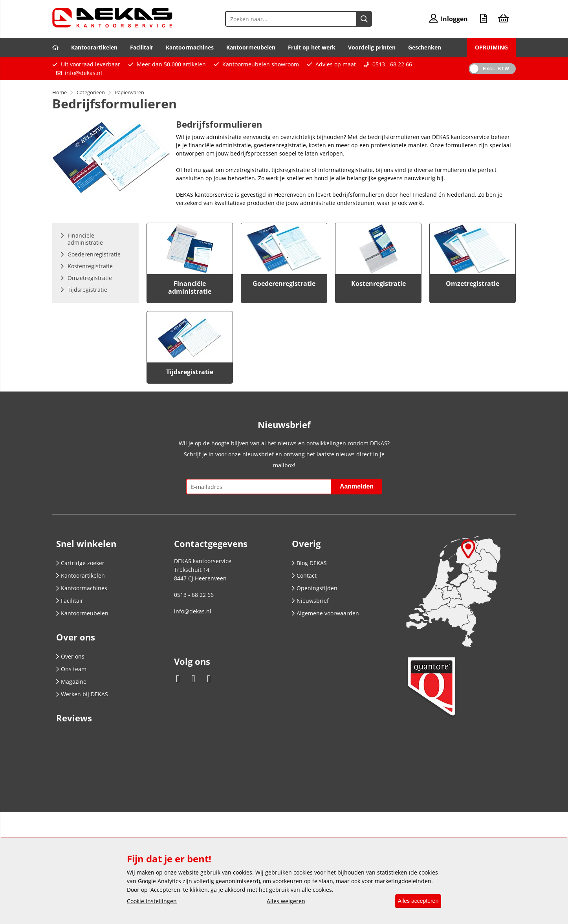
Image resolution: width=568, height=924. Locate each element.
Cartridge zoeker (80, 563)
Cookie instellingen (152, 901)
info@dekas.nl (83, 73)
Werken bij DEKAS (82, 694)
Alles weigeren (282, 901)
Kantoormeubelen (251, 47)
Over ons (70, 656)
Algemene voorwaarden (325, 613)
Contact (304, 575)
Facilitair (142, 47)
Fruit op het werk (312, 47)
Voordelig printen (372, 47)
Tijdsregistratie (190, 372)
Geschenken (425, 47)
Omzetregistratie (473, 284)
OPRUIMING (491, 47)
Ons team (71, 669)
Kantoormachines (190, 47)
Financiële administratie (190, 287)
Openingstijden (315, 588)
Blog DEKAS (309, 563)
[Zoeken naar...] (362, 19)
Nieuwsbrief (310, 601)
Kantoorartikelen (94, 47)
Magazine (71, 682)
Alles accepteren (414, 901)
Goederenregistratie (284, 284)
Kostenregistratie (378, 284)
